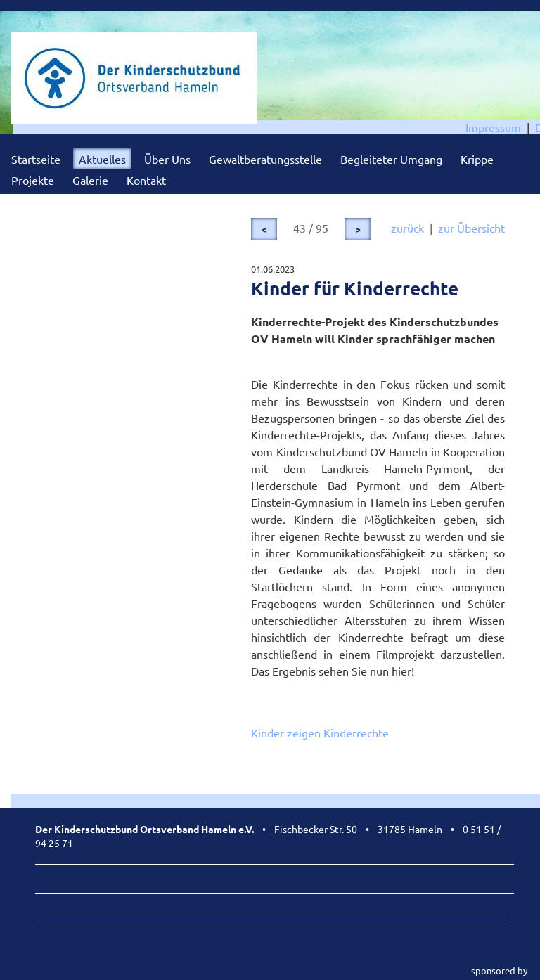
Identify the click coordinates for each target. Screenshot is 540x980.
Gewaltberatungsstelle (265, 159)
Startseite (36, 159)
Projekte (33, 180)
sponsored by (499, 971)
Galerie (90, 180)
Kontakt (146, 180)
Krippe (477, 159)
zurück (407, 228)
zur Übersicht (471, 228)
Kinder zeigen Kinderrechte (320, 733)
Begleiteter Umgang (391, 159)
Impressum (493, 127)
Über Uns (167, 159)
